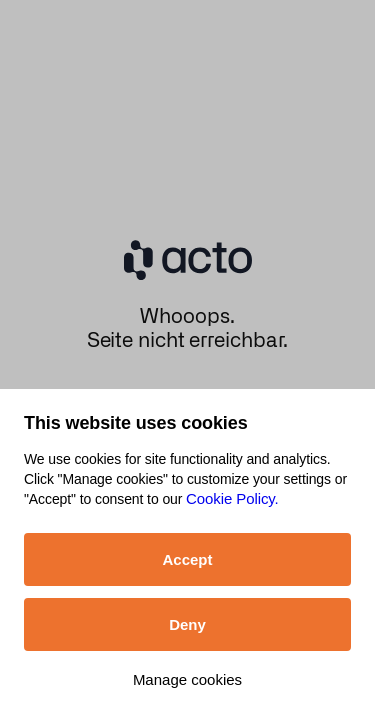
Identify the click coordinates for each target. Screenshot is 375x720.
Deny (187, 624)
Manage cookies (187, 679)
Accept (187, 559)
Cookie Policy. (232, 498)
